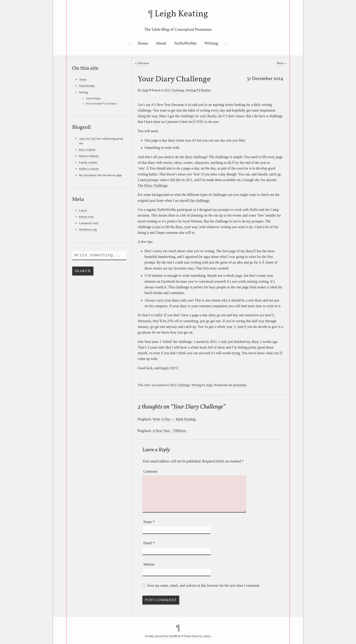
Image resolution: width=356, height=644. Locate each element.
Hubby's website (89, 169)
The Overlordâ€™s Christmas (101, 103)
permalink (240, 385)
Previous (142, 63)
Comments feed (89, 223)
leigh (146, 90)
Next (281, 63)
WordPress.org (88, 229)
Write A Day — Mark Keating (174, 419)
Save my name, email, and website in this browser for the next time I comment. (204, 585)
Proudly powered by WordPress (163, 636)
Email (149, 543)
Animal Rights (93, 98)
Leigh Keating (181, 14)
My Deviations (88, 175)
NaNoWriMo (185, 44)
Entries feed (86, 217)
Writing (211, 44)
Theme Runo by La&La (197, 636)
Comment (151, 471)
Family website (88, 162)
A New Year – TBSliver (169, 431)
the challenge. (200, 201)
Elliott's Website (89, 156)
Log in (83, 210)
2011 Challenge (174, 90)
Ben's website (87, 150)
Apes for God (87, 139)
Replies (205, 90)
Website (149, 564)
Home (143, 44)
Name (149, 522)
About (161, 44)
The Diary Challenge (153, 186)
